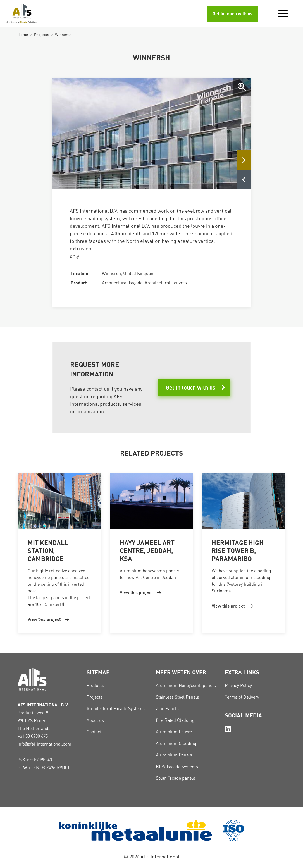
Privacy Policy (238, 685)
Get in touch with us (232, 14)
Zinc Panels (167, 709)
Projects (42, 35)
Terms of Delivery (242, 697)
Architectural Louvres (166, 283)
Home (23, 35)
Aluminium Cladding (176, 744)
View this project (44, 619)
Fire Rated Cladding (175, 720)
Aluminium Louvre (174, 732)
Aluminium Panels (174, 755)
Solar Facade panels (176, 778)
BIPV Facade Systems (177, 767)
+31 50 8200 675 (33, 736)
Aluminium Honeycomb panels (186, 685)
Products (95, 685)
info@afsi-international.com (44, 744)
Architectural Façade (122, 283)
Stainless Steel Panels (177, 697)
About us (95, 720)
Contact (94, 732)
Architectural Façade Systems (116, 709)
